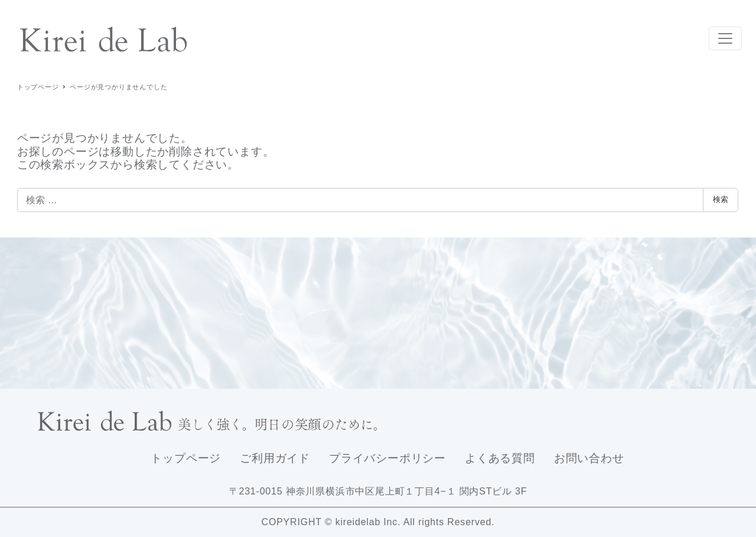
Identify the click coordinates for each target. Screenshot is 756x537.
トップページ (186, 458)
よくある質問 (500, 458)
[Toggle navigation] (725, 38)
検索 (721, 199)
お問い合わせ (589, 458)
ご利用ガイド (275, 458)
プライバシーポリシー (387, 458)
